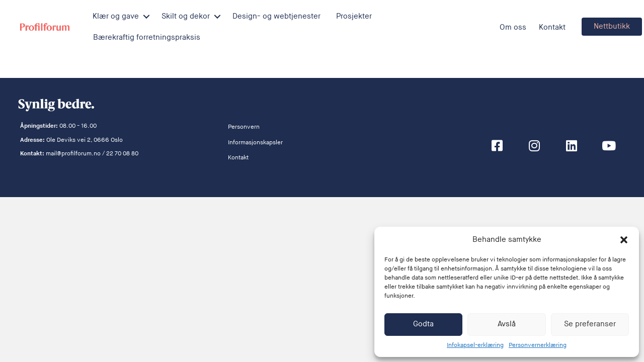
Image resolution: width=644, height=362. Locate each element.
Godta (423, 324)
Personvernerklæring (538, 345)
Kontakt (552, 27)
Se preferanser (590, 324)
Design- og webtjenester (276, 16)
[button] (624, 240)
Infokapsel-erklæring (475, 345)
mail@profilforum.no (73, 154)
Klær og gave (116, 16)
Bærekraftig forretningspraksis (147, 37)
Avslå (507, 324)
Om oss (513, 27)
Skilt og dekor (186, 16)
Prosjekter (354, 16)
